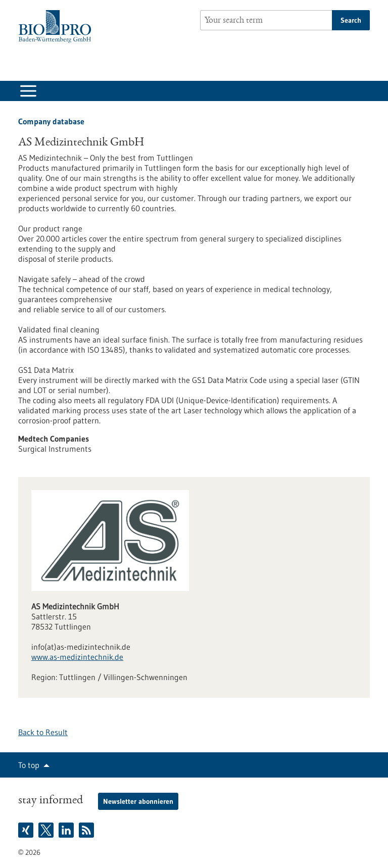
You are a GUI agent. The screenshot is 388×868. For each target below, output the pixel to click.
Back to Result (43, 732)
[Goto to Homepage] (57, 27)
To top (29, 765)
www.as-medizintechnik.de (77, 657)
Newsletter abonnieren (138, 801)
